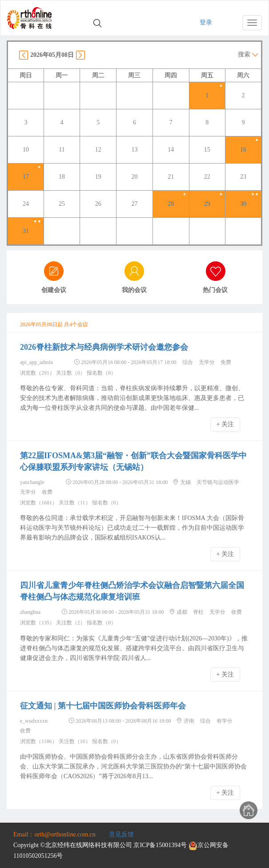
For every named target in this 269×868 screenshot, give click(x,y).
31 (26, 231)
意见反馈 (121, 834)
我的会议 (134, 290)
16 (243, 150)
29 (207, 204)
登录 (206, 22)
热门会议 (215, 290)
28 (171, 204)
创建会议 (54, 290)
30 (243, 204)
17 (26, 177)
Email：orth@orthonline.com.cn (54, 834)
